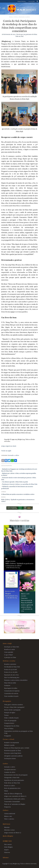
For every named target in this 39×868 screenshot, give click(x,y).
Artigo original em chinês (9, 446)
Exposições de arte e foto (11, 675)
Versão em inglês (6, 451)
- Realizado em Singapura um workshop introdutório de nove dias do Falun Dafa (19, 470)
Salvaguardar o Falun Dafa (12, 777)
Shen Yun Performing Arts (12, 677)
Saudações (7, 685)
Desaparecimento (9, 723)
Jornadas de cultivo (10, 772)
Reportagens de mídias (11, 688)
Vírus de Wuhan (9, 728)
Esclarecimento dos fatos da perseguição (16, 775)
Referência (6, 824)
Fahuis (6, 791)
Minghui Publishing (22, 1)
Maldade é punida (9, 745)
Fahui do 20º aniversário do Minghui (15, 804)
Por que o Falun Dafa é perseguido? (14, 707)
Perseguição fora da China (12, 726)
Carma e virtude (9, 739)
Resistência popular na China (13, 750)
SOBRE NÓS (7, 841)
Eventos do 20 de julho (11, 672)
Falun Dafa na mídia (10, 683)
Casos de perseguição (10, 720)
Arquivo (6, 850)
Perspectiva (7, 807)
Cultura (6, 810)
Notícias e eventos (9, 661)
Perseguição (7, 701)
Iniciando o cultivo (24, 17)
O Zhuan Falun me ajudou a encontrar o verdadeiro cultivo (18, 494)
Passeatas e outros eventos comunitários (16, 680)
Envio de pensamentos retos (12, 788)
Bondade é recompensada (12, 742)
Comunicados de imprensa (12, 691)
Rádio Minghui (8, 836)
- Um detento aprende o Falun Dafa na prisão (15, 482)
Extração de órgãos (10, 712)
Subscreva (7, 852)
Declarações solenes (10, 758)
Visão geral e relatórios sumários (14, 704)
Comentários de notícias (11, 693)
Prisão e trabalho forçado (11, 718)
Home (11, 17)
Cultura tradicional (10, 813)
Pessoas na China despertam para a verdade (17, 748)
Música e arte (8, 816)
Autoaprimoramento (10, 769)
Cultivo (16, 17)
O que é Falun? (9, 655)
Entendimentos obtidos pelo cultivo (15, 799)
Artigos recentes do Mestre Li (13, 833)
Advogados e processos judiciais (13, 756)
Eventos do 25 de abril (11, 669)
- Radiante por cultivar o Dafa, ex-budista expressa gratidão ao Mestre (19, 474)
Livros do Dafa (32, 1)
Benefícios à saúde (10, 649)
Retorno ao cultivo (10, 786)
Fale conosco (8, 844)
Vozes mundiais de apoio (11, 696)
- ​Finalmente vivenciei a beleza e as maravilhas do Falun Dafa (19, 484)
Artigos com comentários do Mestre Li (15, 796)
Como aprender (9, 652)
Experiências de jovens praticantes (14, 780)
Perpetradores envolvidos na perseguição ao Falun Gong (18, 732)
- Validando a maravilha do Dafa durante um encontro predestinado (17, 487)
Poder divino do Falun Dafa (12, 783)
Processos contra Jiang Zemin (13, 753)
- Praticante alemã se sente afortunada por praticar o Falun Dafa (19, 479)
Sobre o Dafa (7, 643)
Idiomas (6, 857)
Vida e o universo (9, 819)
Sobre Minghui (8, 847)
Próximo (3, 497)
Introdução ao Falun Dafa (12, 647)
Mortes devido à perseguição (12, 710)
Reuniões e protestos (10, 664)
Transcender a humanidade (12, 801)
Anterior (4, 492)
